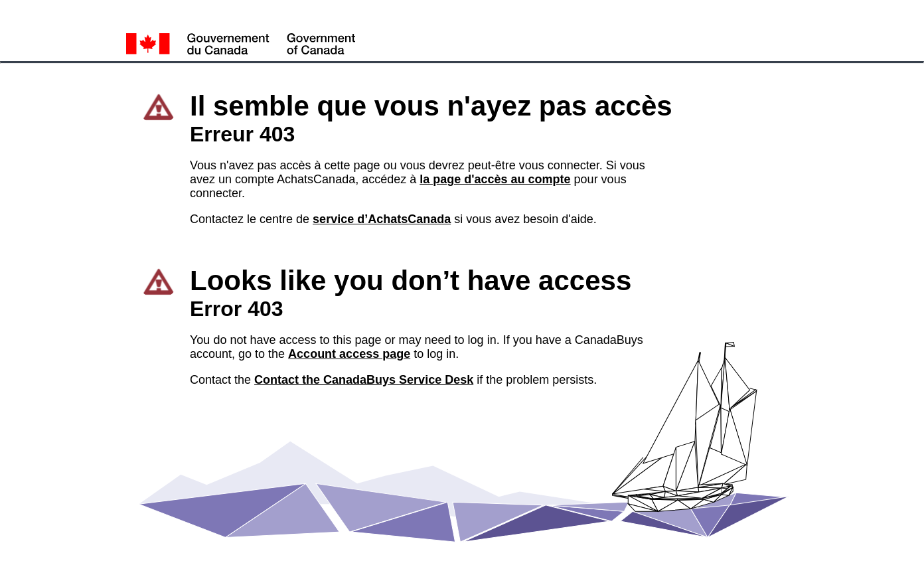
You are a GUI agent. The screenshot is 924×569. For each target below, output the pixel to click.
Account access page (349, 354)
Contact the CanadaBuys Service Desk (364, 380)
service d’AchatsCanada (382, 219)
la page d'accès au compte (495, 179)
